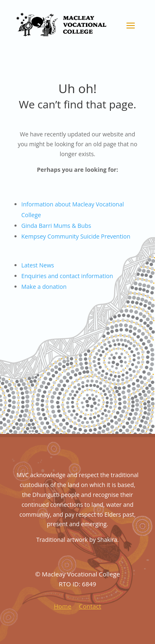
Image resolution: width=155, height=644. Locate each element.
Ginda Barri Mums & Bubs (56, 226)
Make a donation (44, 287)
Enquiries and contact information (67, 276)
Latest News (38, 265)
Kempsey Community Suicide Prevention (76, 236)
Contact (90, 606)
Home (62, 606)
